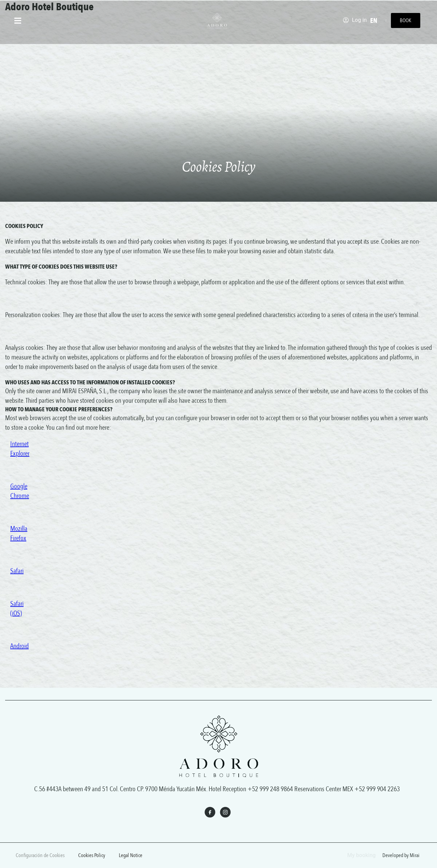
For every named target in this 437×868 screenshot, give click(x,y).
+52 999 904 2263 (377, 789)
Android (19, 646)
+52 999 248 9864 (270, 789)
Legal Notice (131, 855)
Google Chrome (20, 491)
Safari (17, 571)
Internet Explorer (20, 449)
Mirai (415, 855)
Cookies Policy (92, 855)
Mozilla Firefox (19, 533)
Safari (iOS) (17, 608)
